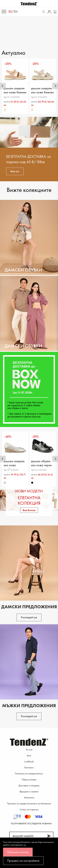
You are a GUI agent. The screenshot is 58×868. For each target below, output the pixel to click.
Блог (29, 756)
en (16, 11)
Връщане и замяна (29, 792)
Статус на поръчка (29, 809)
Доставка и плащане (29, 786)
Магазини (29, 797)
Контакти (29, 768)
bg (10, 11)
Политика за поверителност (29, 774)
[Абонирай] (49, 836)
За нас (29, 750)
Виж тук (15, 171)
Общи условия (29, 780)
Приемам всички (18, 852)
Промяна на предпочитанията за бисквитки (29, 803)
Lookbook (29, 762)
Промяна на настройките (23, 861)
